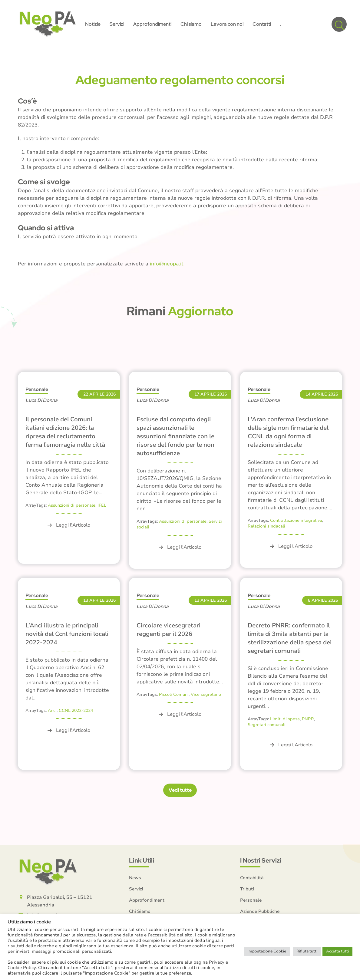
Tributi (247, 889)
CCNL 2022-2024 (76, 710)
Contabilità (252, 878)
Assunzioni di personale (72, 505)
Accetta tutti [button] (337, 951)
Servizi (136, 889)
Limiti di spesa (285, 719)
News (135, 878)
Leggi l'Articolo (69, 525)
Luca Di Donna (41, 400)
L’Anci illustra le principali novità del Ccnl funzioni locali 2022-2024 (67, 634)
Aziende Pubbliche (260, 911)
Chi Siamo (140, 911)
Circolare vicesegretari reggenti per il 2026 (168, 630)
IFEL (102, 505)
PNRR (308, 719)
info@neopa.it (167, 264)
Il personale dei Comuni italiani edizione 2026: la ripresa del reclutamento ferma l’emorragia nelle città (65, 432)
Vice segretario (206, 694)
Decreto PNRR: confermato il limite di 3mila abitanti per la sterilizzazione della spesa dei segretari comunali (290, 638)
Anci (52, 710)
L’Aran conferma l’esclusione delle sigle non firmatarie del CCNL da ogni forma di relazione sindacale (288, 432)
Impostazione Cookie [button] (267, 951)
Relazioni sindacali (266, 526)
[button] (339, 24)
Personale (37, 389)
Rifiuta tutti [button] (307, 951)
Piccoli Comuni (174, 694)
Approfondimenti (147, 900)
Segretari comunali (267, 725)
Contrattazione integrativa (296, 520)
